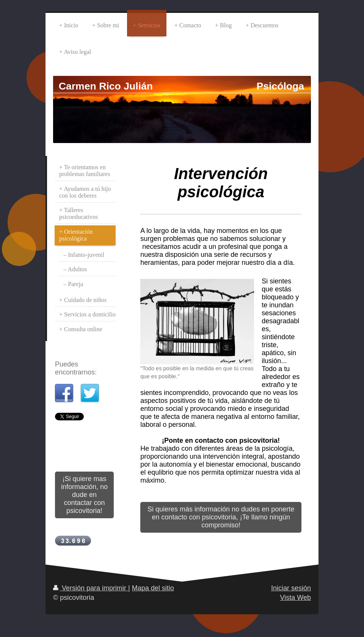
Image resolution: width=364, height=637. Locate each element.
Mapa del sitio (153, 588)
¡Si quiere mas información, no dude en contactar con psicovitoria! (84, 495)
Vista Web (296, 598)
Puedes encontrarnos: (76, 368)
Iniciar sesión (291, 588)
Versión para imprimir (91, 588)
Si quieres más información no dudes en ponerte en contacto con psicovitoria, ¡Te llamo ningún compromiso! (221, 517)
